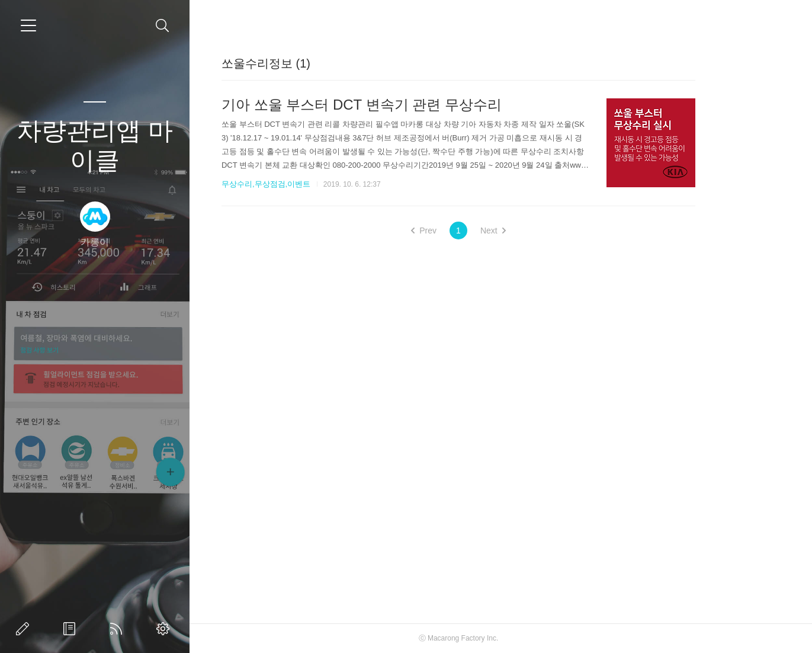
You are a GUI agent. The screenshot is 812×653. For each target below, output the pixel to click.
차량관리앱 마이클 (95, 145)
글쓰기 (25, 629)
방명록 (72, 629)
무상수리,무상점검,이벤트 (307, 184)
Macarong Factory (497, 638)
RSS (118, 629)
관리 (165, 629)
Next (534, 231)
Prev (465, 231)
